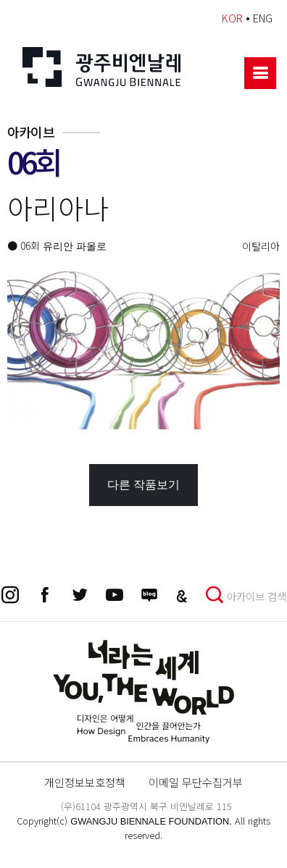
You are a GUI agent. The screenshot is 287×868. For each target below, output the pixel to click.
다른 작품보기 (143, 485)
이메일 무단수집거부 (196, 782)
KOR (232, 18)
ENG (263, 18)
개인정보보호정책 (85, 782)
